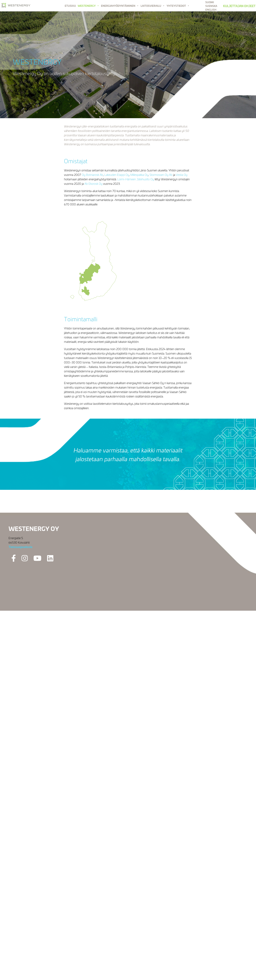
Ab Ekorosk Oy (93, 183)
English (211, 10)
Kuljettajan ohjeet (239, 6)
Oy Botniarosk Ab (92, 175)
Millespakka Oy (139, 175)
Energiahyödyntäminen (120, 6)
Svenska (211, 6)
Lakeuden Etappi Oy (117, 175)
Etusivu (70, 6)
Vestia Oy (182, 175)
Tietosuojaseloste (20, 547)
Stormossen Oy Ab (161, 175)
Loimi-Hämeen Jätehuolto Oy (136, 179)
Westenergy (88, 6)
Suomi (210, 2)
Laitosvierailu (153, 6)
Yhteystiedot (178, 6)
